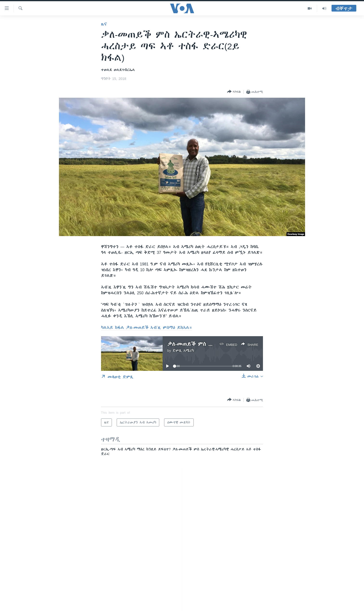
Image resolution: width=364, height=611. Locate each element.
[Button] (234, 92)
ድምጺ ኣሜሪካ (183, 351)
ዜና (104, 24)
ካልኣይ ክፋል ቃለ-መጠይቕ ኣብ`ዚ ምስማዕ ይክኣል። (147, 328)
